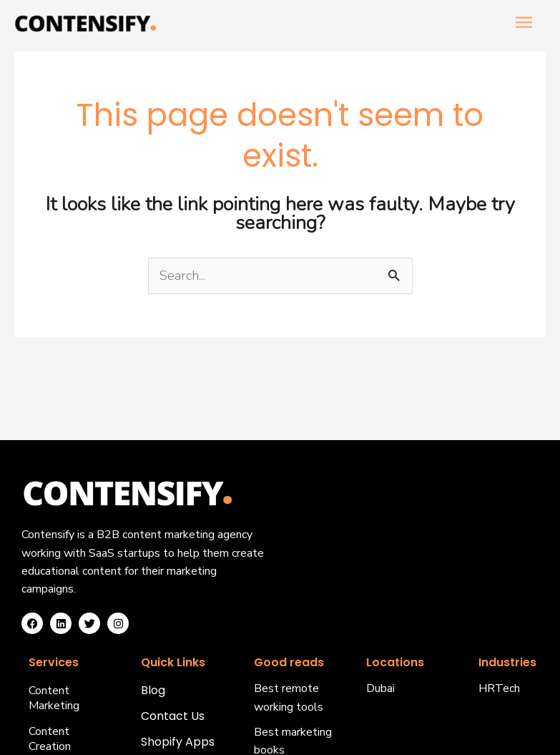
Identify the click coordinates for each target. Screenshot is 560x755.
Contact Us (173, 717)
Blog (153, 691)
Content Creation (50, 739)
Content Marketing (54, 698)
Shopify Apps (178, 742)
